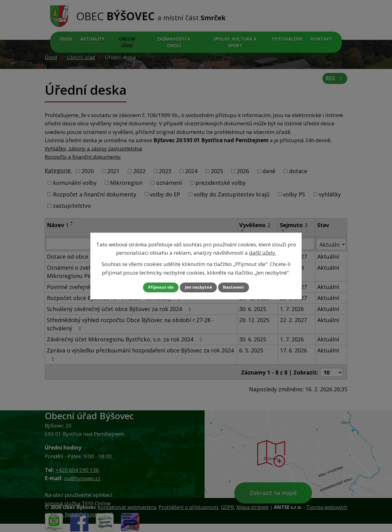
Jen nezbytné (199, 287)
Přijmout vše (156, 287)
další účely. (263, 252)
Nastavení (239, 287)
